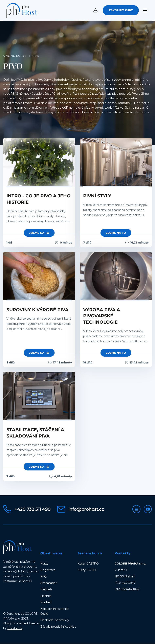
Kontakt (46, 603)
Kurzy (44, 564)
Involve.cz (15, 629)
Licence (46, 596)
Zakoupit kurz (121, 11)
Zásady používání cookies (58, 627)
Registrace (48, 570)
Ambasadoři (49, 583)
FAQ (43, 577)
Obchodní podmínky (55, 621)
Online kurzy (15, 56)
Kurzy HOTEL (87, 570)
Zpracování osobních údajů (55, 612)
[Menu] (146, 9)
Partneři (46, 590)
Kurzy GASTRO (88, 564)
